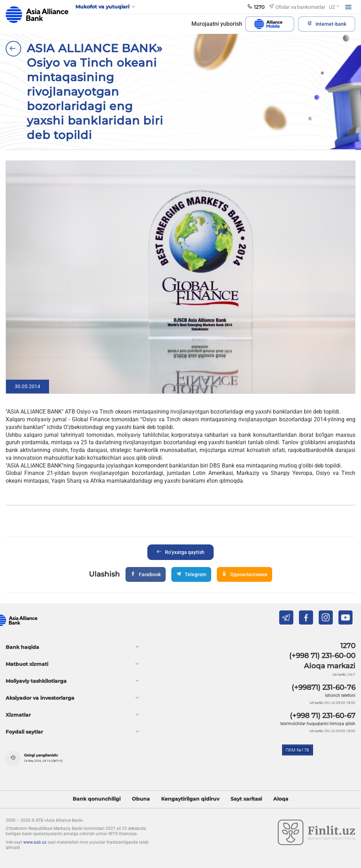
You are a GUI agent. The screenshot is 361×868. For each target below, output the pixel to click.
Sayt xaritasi (246, 799)
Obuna (141, 799)
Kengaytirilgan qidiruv (190, 799)
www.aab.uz (35, 842)
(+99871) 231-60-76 (323, 687)
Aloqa (281, 799)
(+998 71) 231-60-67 (323, 716)
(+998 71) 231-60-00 (322, 656)
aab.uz (37, 15)
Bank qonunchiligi (97, 799)
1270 (348, 646)
